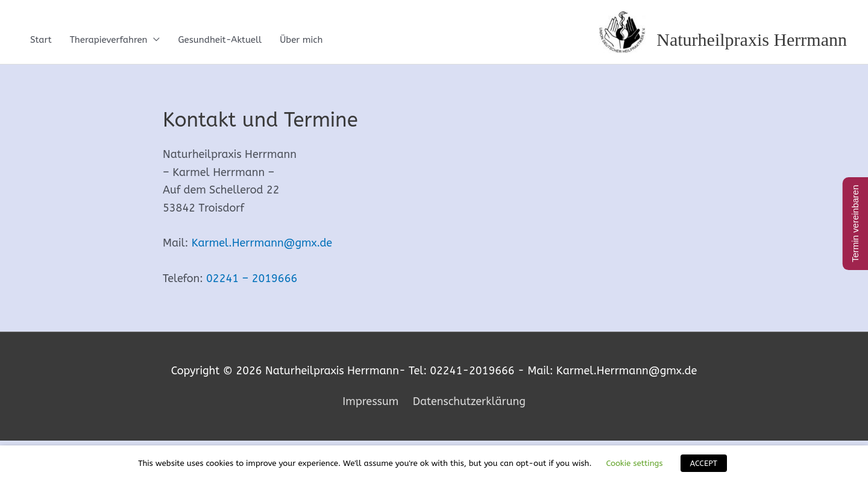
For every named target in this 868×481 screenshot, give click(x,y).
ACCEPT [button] (704, 463)
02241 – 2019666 (252, 278)
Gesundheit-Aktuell (220, 40)
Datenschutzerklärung (469, 401)
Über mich (301, 40)
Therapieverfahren (109, 40)
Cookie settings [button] (634, 463)
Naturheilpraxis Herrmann (752, 39)
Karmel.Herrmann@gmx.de (262, 243)
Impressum (370, 401)
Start (41, 40)
